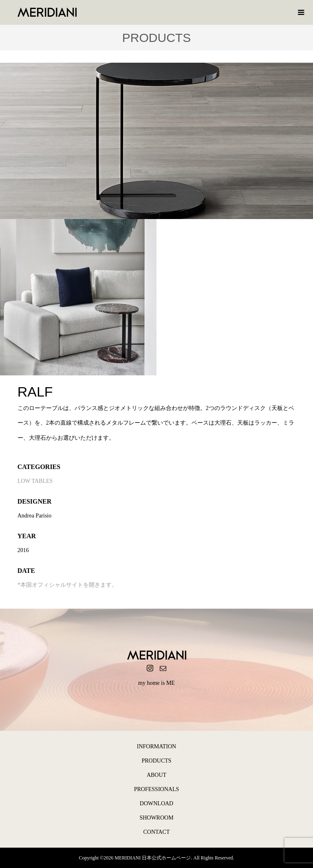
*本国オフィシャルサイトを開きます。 (67, 585)
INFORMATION (156, 746)
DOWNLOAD (156, 803)
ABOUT (156, 775)
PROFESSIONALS (156, 789)
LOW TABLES (35, 481)
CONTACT (157, 832)
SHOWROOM (156, 818)
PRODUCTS (156, 761)
